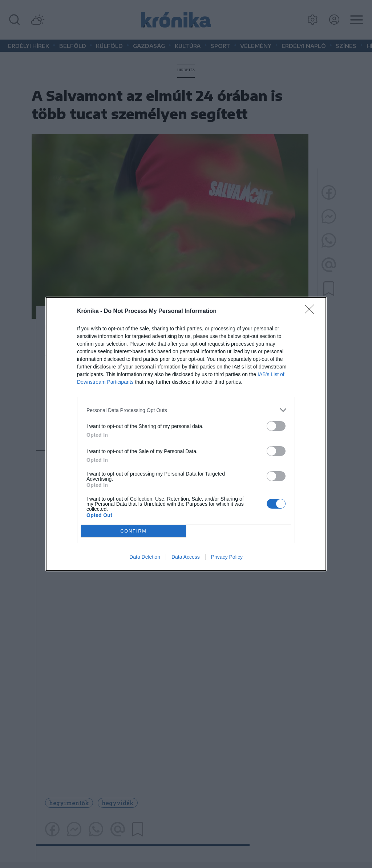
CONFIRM (134, 531)
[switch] (276, 426)
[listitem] (186, 410)
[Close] (312, 311)
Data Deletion (145, 557)
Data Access (186, 557)
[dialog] (186, 434)
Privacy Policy (227, 557)
